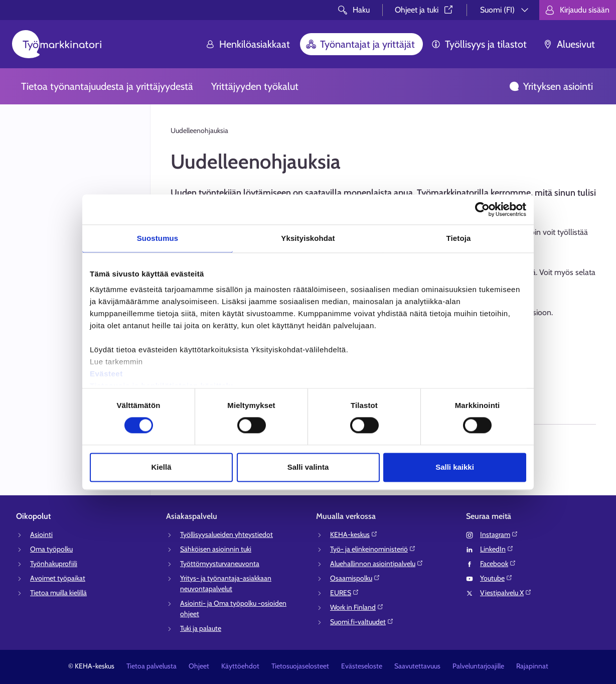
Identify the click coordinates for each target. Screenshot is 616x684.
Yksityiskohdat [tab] (308, 238)
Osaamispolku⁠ (355, 578)
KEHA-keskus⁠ (354, 534)
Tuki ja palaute (201, 628)
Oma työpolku (51, 549)
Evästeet (106, 374)
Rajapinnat (532, 666)
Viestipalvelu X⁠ (506, 593)
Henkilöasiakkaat (248, 44)
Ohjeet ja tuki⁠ (425, 10)
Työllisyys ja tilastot (479, 44)
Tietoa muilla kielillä (58, 593)
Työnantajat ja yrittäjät (360, 44)
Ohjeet (199, 666)
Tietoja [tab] (459, 238)
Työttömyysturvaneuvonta (220, 564)
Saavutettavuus (417, 666)
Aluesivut (569, 44)
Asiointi (41, 534)
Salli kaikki (455, 467)
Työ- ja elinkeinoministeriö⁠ (373, 549)
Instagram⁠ (499, 534)
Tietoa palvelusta (151, 666)
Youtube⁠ (496, 578)
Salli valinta (308, 467)
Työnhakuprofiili (54, 564)
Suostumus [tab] (158, 238)
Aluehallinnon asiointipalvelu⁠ (377, 564)
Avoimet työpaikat (58, 578)
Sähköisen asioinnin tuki (216, 549)
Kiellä (161, 467)
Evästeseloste (362, 666)
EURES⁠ (345, 593)
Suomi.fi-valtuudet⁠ (362, 622)
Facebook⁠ (498, 564)
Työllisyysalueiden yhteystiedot (226, 534)
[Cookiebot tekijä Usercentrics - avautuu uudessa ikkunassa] (482, 209)
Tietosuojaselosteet (300, 666)
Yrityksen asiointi (551, 86)
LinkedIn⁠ (497, 549)
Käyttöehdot (240, 666)
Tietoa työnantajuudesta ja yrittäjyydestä (107, 86)
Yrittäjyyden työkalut (255, 86)
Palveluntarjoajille (478, 666)
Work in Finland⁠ (357, 607)
